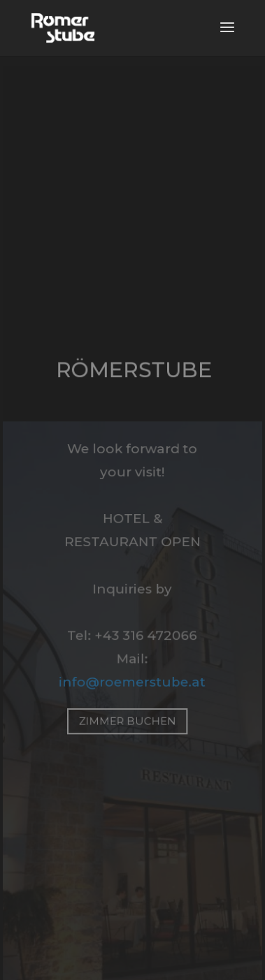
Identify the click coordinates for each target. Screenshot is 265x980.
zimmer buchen (128, 721)
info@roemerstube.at (132, 682)
